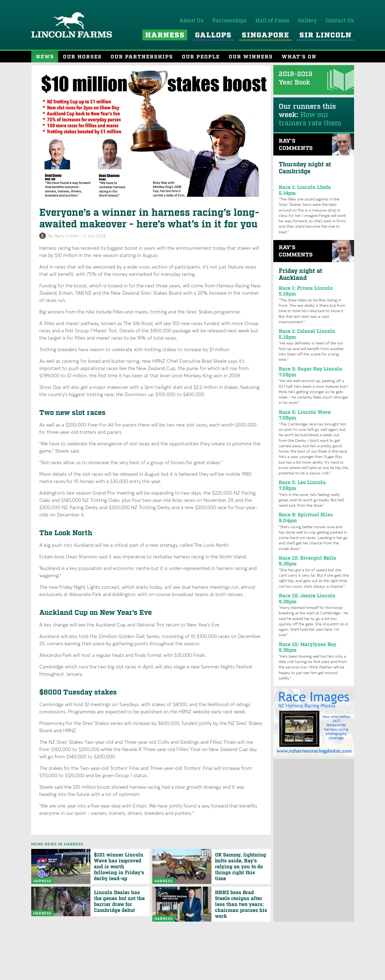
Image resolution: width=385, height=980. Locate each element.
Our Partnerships (142, 57)
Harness (165, 35)
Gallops (213, 35)
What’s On (299, 57)
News (45, 57)
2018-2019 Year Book (296, 78)
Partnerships (229, 21)
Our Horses (82, 57)
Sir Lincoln (326, 35)
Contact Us (340, 21)
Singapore (266, 35)
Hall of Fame (272, 21)
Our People (201, 57)
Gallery (307, 21)
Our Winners (251, 57)
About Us (192, 21)
